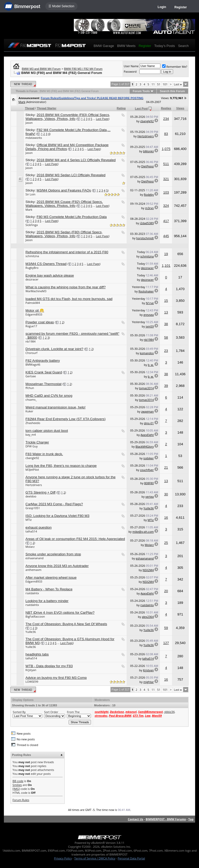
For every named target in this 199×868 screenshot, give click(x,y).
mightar (148, 682)
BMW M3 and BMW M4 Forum (41, 69)
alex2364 (148, 617)
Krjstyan (31, 670)
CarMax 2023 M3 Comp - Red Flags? (54, 504)
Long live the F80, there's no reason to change (61, 466)
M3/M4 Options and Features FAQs (64, 190)
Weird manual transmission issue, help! (55, 407)
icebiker (148, 458)
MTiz (29, 520)
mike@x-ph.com (143, 532)
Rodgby (149, 194)
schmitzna (32, 256)
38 (166, 324)
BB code (18, 781)
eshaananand (34, 558)
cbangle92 (147, 121)
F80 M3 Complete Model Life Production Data (72, 217)
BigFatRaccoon (35, 616)
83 (166, 134)
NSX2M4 (148, 570)
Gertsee (31, 376)
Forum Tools (141, 91)
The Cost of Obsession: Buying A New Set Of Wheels (66, 624)
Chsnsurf (31, 353)
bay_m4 (31, 435)
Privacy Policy (63, 858)
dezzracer (147, 268)
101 (165, 84)
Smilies (17, 785)
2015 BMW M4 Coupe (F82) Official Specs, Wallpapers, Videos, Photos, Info (64, 204)
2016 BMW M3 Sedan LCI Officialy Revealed (71, 175)
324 (166, 206)
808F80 (149, 483)
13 (166, 312)
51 (159, 84)
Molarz (30, 547)
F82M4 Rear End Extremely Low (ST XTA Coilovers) (65, 419)
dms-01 (149, 423)
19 (166, 254)
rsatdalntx (32, 593)
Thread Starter (47, 108)
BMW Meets (126, 46)
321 (166, 179)
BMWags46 (33, 364)
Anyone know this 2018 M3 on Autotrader (57, 566)
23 (166, 351)
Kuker (29, 411)
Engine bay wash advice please (50, 275)
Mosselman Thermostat (43, 384)
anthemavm (33, 570)
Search (183, 46)
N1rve (150, 303)
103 (166, 192)
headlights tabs (37, 654)
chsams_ (31, 399)
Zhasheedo (33, 423)
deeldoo (31, 496)
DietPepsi (147, 166)
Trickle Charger (37, 442)
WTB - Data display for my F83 (49, 666)
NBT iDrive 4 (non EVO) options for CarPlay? (60, 613)
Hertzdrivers (145, 136)
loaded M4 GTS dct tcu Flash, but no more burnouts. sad (69, 299)
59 (166, 628)
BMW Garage (104, 46)
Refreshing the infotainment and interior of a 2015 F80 (67, 252)
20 (166, 591)
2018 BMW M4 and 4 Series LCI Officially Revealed (76, 160)
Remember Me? (175, 67)
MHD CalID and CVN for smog (49, 396)
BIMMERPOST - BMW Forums (166, 819)
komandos (147, 353)
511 (166, 164)
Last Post (141, 108)
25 (166, 543)
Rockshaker (146, 291)
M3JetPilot (32, 470)
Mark (22, 102)
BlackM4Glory (145, 446)
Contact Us (136, 819)
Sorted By (19, 712)
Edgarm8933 (34, 314)
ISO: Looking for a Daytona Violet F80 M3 (57, 516)
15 (166, 301)
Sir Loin (30, 194)
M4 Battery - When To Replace (49, 589)
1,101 (166, 266)
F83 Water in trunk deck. (44, 454)
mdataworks (34, 138)
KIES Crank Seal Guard (44, 372)
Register (181, 7)
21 (166, 467)
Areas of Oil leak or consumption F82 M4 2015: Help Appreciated (75, 539)
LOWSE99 (32, 682)
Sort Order (51, 712)
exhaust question (38, 527)
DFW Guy (31, 446)
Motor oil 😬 (35, 310)
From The (73, 712)
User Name (131, 66)
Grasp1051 (33, 508)
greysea (149, 315)
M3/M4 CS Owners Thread (46, 264)
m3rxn (149, 208)
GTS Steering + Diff (40, 492)
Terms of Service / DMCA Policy (95, 858)
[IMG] (16, 789)
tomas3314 (146, 388)
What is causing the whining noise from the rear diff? (65, 287)
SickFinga (31, 225)
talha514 (31, 531)
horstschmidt (145, 238)
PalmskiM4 (33, 303)
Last (178, 84)
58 (166, 337)
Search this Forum (172, 91)
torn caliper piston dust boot (47, 431)
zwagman (148, 411)
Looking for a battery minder (47, 601)
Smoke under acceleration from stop (53, 554)
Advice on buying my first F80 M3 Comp (56, 678)
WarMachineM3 (36, 291)
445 (166, 236)
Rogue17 (31, 326)
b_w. (151, 365)
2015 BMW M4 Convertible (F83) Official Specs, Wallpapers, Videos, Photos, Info (68, 117)
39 (166, 386)
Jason (29, 123)
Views (180, 108)
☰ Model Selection (61, 6)
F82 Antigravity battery (43, 361)
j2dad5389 (147, 223)
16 (166, 518)
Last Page (102, 119)
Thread (30, 108)
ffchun (30, 388)
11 (153, 84)
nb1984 (30, 341)
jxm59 (150, 326)
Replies (166, 108)
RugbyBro (32, 268)
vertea (150, 497)
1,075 (166, 149)
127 (166, 643)
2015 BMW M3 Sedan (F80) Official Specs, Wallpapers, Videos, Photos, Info (64, 234)
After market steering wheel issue (51, 577)
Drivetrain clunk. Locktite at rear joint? (54, 349)
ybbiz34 (169, 712)
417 (166, 221)
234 (166, 119)
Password (130, 71)
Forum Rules (21, 800)
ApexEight (147, 435)
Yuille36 (148, 508)
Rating (121, 108)
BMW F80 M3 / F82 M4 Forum (83, 69)
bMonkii (148, 151)
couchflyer (147, 470)
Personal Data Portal (131, 858)
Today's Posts (165, 46)
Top (191, 819)
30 (166, 494)
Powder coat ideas (40, 322)
